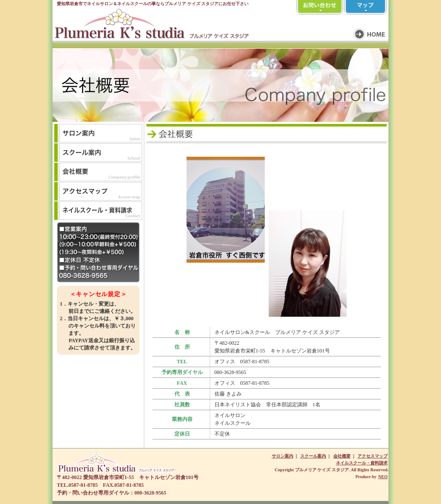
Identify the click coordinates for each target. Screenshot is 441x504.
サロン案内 (283, 456)
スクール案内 (313, 456)
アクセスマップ (373, 456)
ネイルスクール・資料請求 (362, 463)
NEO (383, 477)
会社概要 (342, 456)
